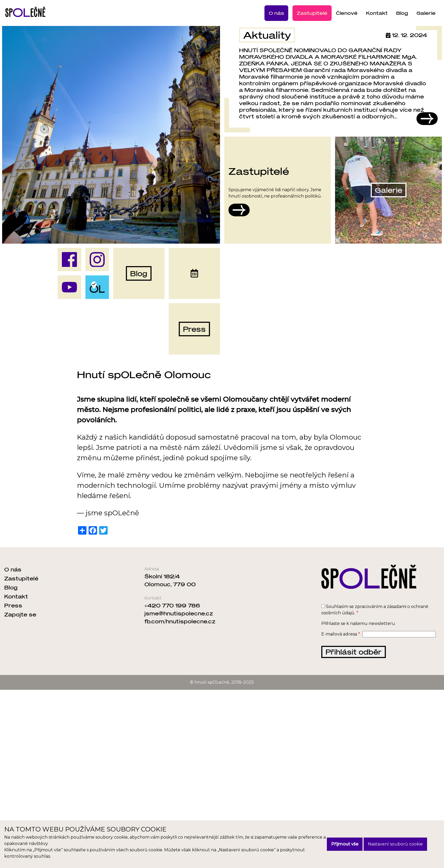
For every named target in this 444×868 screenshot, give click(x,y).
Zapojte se (20, 614)
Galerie (426, 13)
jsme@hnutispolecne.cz (179, 613)
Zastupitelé (312, 13)
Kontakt (377, 13)
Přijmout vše (345, 844)
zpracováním (369, 607)
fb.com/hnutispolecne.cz (180, 621)
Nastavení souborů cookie (395, 844)
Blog (402, 13)
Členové (347, 13)
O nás (276, 13)
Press (13, 605)
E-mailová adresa (339, 634)
